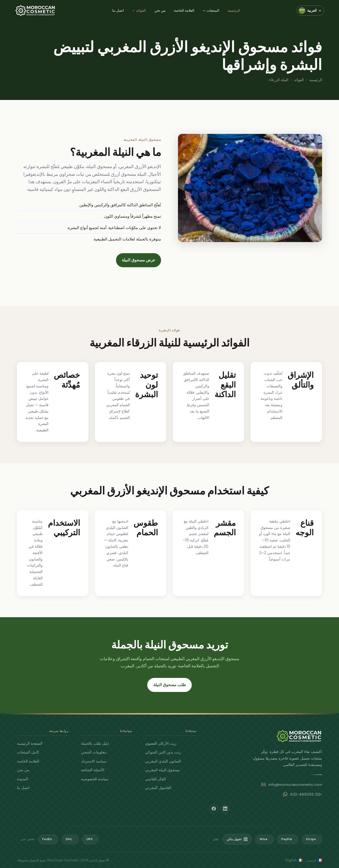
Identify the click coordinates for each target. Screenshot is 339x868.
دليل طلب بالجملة (95, 743)
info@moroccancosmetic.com (295, 784)
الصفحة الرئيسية (30, 743)
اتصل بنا (118, 10)
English (294, 860)
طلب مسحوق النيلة (170, 685)
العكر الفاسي (155, 779)
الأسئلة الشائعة (93, 770)
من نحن (160, 10)
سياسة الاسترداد (94, 761)
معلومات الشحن (94, 752)
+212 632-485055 (306, 794)
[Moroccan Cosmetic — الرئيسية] (35, 11)
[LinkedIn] (225, 809)
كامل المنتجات (28, 752)
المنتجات (213, 10)
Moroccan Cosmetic (63, 860)
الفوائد (141, 10)
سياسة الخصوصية (95, 779)
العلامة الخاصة (184, 10)
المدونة (23, 779)
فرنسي (314, 860)
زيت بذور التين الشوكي (163, 752)
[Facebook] (214, 809)
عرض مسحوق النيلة (136, 260)
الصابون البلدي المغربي (163, 761)
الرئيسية (234, 10)
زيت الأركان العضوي (161, 743)
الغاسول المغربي (158, 788)
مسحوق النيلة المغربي (162, 770)
